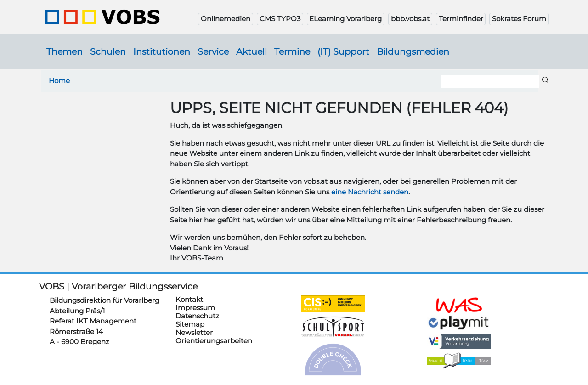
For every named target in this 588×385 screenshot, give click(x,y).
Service (213, 51)
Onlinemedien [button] (226, 19)
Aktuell (252, 51)
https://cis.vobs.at (333, 304)
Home (59, 81)
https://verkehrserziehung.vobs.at (459, 341)
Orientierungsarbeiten (214, 341)
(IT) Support (343, 51)
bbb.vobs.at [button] (410, 19)
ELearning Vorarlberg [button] (345, 19)
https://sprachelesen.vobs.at (459, 361)
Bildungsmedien (413, 51)
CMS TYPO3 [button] (280, 19)
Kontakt (189, 299)
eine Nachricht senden (370, 192)
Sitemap (190, 324)
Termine (292, 51)
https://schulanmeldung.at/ (459, 305)
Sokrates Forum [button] (519, 19)
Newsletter (194, 332)
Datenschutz (197, 316)
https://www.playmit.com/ (459, 322)
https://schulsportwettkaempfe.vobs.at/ (333, 327)
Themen (65, 51)
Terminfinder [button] (461, 19)
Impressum (195, 308)
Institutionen (162, 51)
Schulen (108, 51)
